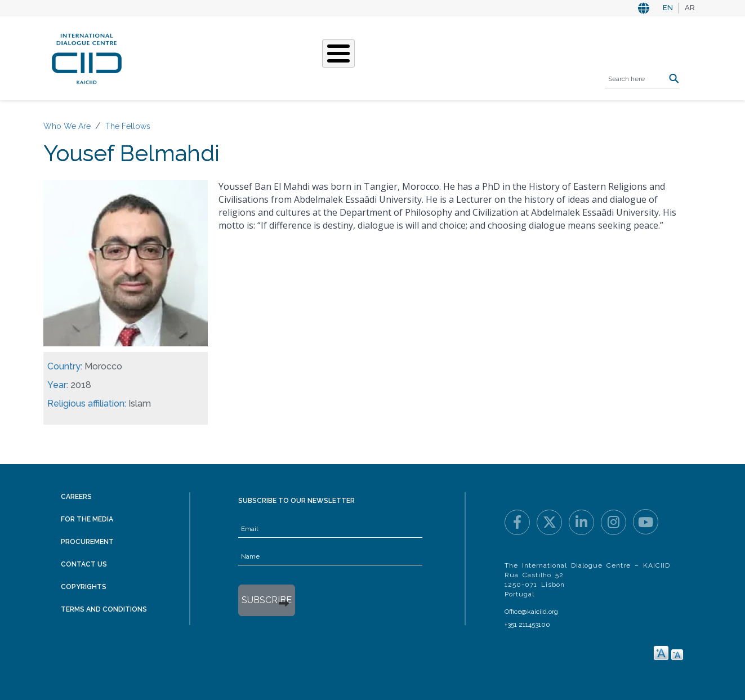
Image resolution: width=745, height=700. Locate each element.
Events (406, 57)
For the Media (87, 519)
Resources (460, 57)
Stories (359, 57)
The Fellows (128, 126)
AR (690, 8)
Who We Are (233, 57)
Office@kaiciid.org (531, 612)
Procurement (87, 542)
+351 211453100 (527, 625)
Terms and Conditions (104, 609)
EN (668, 8)
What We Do (301, 57)
